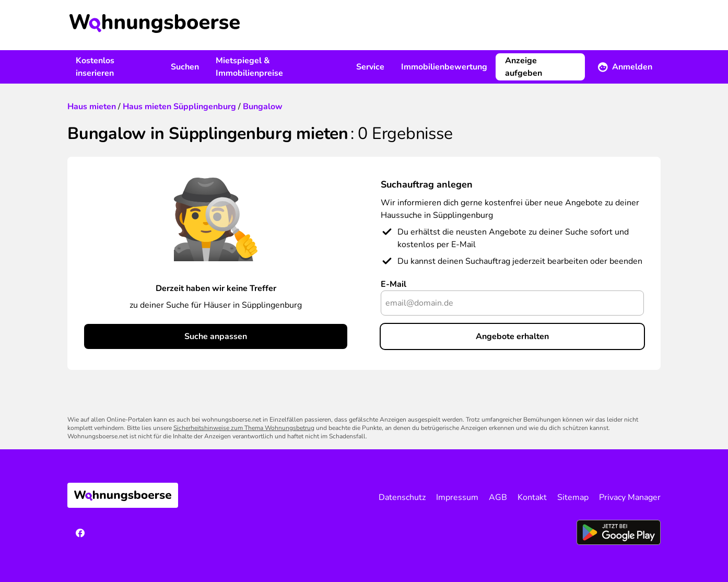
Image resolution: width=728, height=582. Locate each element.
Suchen (185, 67)
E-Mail (394, 284)
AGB (498, 497)
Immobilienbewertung (444, 67)
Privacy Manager (630, 497)
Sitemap (573, 497)
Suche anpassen (216, 336)
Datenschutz (402, 497)
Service (370, 67)
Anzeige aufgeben (524, 67)
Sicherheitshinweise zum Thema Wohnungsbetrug (244, 428)
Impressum (457, 497)
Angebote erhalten (512, 336)
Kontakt (532, 497)
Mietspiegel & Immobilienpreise (249, 67)
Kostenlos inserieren (95, 67)
